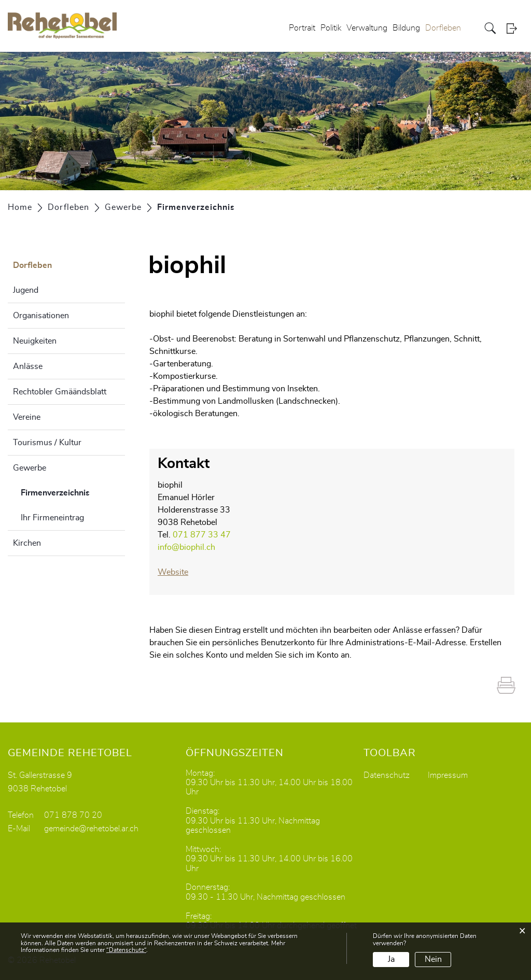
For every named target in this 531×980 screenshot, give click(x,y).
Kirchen (27, 543)
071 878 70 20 (73, 815)
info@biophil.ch (186, 547)
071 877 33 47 (202, 535)
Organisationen (41, 316)
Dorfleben (443, 28)
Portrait (302, 28)
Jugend (26, 290)
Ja (391, 959)
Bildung (406, 28)
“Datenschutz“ (126, 950)
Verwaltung (367, 28)
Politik (331, 28)
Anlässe (28, 366)
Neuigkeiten (35, 341)
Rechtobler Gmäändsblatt (60, 392)
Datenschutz (387, 775)
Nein (433, 959)
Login (515, 28)
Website (178, 572)
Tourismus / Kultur (47, 443)
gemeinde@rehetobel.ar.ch (91, 829)
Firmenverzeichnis (73, 491)
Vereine (27, 417)
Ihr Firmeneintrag (52, 518)
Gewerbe (30, 468)
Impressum (448, 775)
